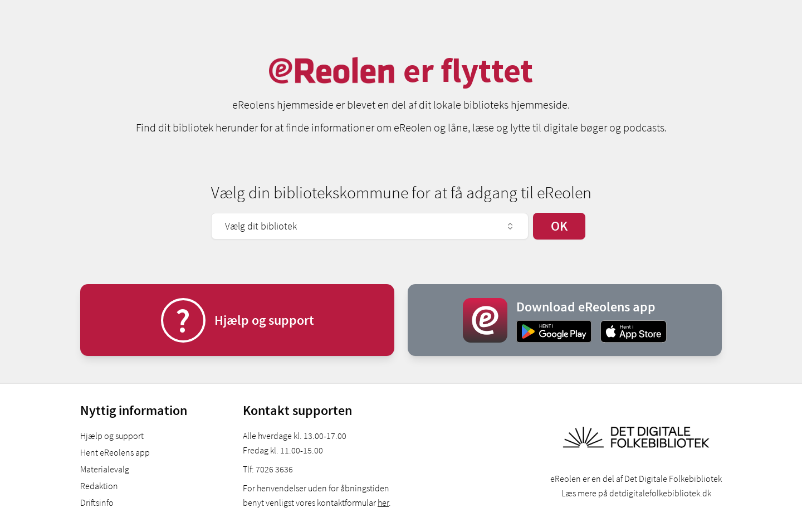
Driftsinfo (97, 502)
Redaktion (99, 486)
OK (559, 226)
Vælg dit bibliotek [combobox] (370, 226)
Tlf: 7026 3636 (268, 469)
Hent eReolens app (115, 452)
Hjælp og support (112, 436)
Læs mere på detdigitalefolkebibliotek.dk (636, 493)
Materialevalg (105, 469)
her (383, 502)
